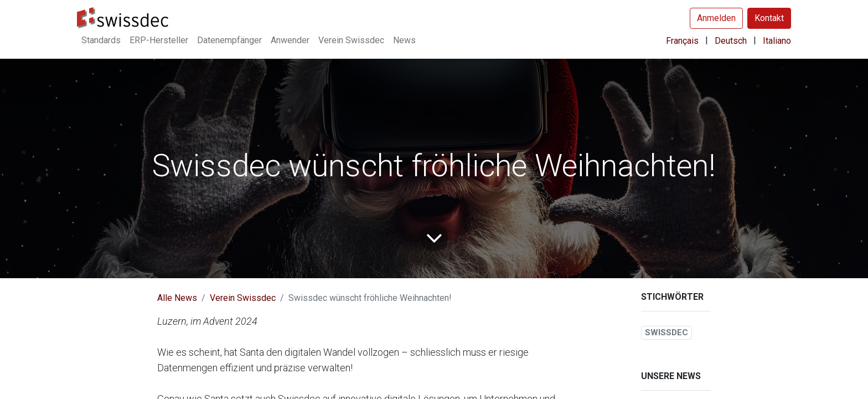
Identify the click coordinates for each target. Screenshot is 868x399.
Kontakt (769, 18)
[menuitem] (101, 40)
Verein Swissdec (243, 298)
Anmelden (716, 18)
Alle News (177, 298)
